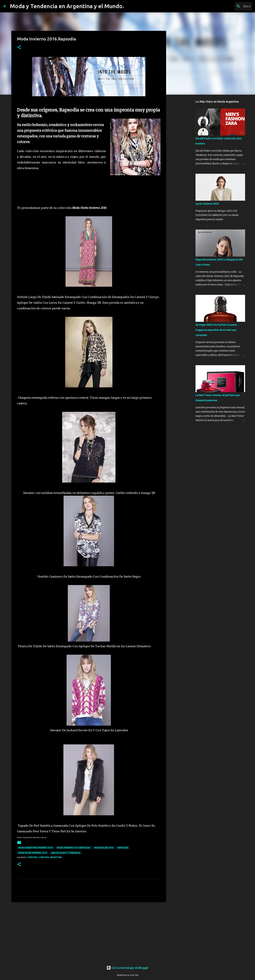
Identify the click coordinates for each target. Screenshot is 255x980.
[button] (19, 47)
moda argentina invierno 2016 (36, 848)
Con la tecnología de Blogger (128, 968)
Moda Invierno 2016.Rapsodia (73, 848)
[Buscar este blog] (234, 6)
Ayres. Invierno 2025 (207, 204)
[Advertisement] (89, 932)
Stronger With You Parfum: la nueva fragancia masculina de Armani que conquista (216, 330)
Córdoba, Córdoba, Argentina (44, 857)
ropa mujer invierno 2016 (33, 853)
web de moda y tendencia (66, 853)
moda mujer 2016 (104, 848)
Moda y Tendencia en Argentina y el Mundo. (67, 6)
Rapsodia (123, 848)
